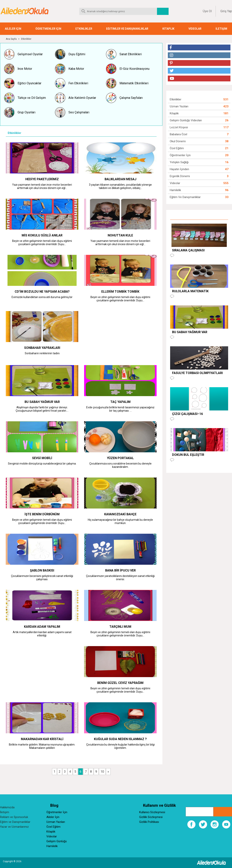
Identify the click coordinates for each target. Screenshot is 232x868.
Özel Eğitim (177, 148)
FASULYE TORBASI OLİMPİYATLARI (197, 373)
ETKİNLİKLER (84, 29)
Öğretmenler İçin (180, 155)
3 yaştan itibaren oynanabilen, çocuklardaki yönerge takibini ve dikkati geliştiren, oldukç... (120, 186)
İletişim (5, 812)
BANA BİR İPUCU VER (120, 570)
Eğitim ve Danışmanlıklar (185, 197)
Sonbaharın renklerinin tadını (42, 353)
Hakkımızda (7, 807)
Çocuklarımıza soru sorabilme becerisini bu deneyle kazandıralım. (120, 465)
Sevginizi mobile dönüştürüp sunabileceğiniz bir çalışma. (42, 464)
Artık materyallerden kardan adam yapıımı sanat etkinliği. (42, 634)
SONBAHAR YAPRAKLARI (42, 348)
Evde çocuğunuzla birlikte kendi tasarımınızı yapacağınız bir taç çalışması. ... (120, 409)
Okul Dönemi (178, 141)
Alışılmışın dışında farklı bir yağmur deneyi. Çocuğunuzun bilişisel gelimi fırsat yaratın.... (42, 409)
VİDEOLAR (195, 29)
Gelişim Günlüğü (57, 841)
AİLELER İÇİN (13, 29)
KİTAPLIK (168, 29)
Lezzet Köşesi (179, 127)
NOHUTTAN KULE (120, 235)
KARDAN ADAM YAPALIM (42, 627)
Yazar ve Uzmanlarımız (14, 827)
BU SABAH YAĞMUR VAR (42, 402)
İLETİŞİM (221, 29)
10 (102, 772)
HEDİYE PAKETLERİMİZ (42, 179)
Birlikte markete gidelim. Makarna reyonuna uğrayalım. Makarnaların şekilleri (42, 746)
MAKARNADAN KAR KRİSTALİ (42, 739)
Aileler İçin (53, 817)
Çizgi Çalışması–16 (187, 414)
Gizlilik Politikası (149, 822)
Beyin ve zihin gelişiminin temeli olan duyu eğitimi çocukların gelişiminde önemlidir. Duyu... (42, 243)
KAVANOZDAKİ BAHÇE (120, 514)
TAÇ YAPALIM (120, 402)
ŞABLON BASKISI (42, 570)
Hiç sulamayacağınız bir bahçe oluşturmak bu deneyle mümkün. (120, 521)
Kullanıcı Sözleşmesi (152, 812)
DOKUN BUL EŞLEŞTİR (188, 455)
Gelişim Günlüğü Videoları (186, 120)
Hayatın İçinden (179, 169)
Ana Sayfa (11, 39)
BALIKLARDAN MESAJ (120, 179)
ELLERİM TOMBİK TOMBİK (120, 292)
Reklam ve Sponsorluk (14, 817)
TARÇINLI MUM (120, 627)
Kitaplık (174, 113)
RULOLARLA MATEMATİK (190, 291)
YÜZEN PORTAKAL (120, 458)
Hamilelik (175, 190)
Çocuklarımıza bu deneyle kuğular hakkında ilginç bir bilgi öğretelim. (120, 746)
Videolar (175, 183)
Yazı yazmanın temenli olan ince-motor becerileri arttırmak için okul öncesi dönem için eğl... (42, 186)
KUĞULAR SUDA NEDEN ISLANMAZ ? (120, 739)
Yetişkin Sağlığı (179, 162)
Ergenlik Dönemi (180, 176)
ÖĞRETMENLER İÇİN (48, 29)
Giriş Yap (226, 11)
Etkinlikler (26, 39)
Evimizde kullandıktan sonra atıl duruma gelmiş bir (42, 297)
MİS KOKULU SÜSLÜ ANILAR (42, 235)
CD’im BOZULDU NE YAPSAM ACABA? (42, 292)
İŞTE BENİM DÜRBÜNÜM (42, 514)
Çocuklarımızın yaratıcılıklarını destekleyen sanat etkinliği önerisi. (120, 578)
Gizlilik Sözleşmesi (151, 817)
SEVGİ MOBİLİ (42, 458)
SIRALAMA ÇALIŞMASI (188, 250)
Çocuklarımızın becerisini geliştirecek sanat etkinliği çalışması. (42, 578)
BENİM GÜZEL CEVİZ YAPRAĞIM (120, 683)
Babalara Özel (178, 134)
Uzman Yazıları (179, 106)
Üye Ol (207, 11)
